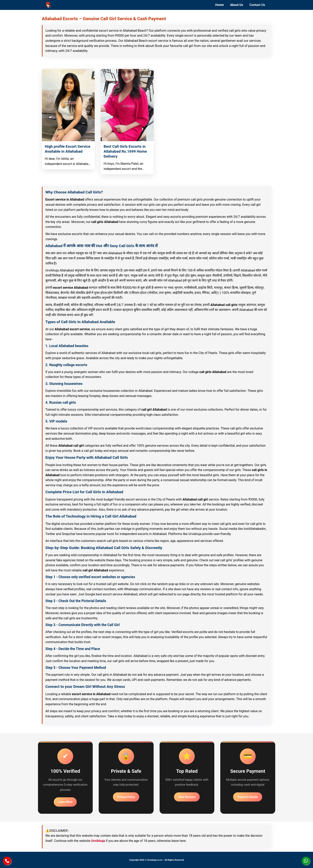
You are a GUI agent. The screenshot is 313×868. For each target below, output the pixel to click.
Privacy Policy (126, 797)
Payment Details (248, 797)
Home (220, 5)
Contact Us (257, 5)
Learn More (65, 802)
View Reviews (187, 797)
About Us (237, 5)
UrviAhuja (98, 841)
